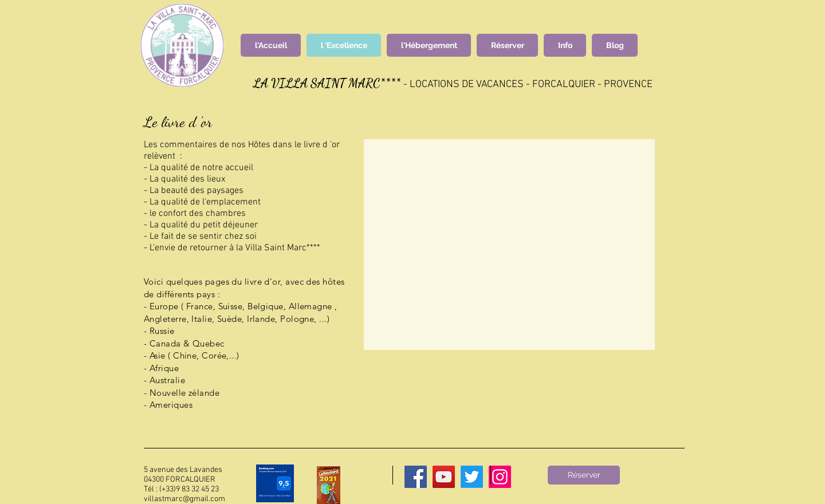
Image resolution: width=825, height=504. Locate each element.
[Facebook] (416, 477)
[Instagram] (500, 477)
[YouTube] (444, 477)
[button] (509, 245)
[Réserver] (584, 475)
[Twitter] (472, 477)
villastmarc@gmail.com (184, 499)
